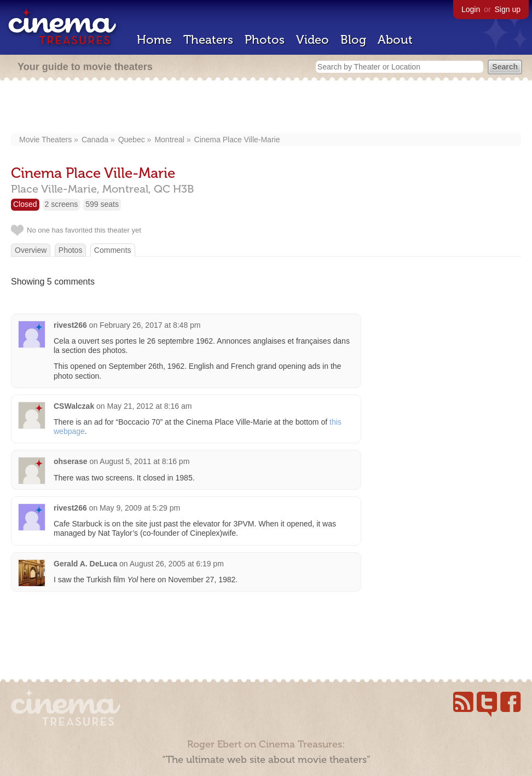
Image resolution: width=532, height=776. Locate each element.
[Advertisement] (266, 108)
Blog (353, 40)
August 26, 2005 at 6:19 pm (177, 564)
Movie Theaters (45, 140)
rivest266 (70, 325)
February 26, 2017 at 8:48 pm (150, 325)
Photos (265, 40)
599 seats (102, 204)
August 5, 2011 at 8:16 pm (144, 461)
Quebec (132, 140)
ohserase (70, 461)
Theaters (208, 40)
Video (313, 40)
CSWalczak (74, 406)
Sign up (508, 9)
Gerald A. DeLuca (85, 564)
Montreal (169, 140)
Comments (113, 250)
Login (471, 9)
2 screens (62, 204)
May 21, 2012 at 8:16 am (150, 406)
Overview (31, 250)
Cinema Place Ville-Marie (237, 140)
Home (154, 40)
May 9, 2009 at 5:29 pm (140, 508)
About (395, 40)
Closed (25, 204)
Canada (95, 140)
